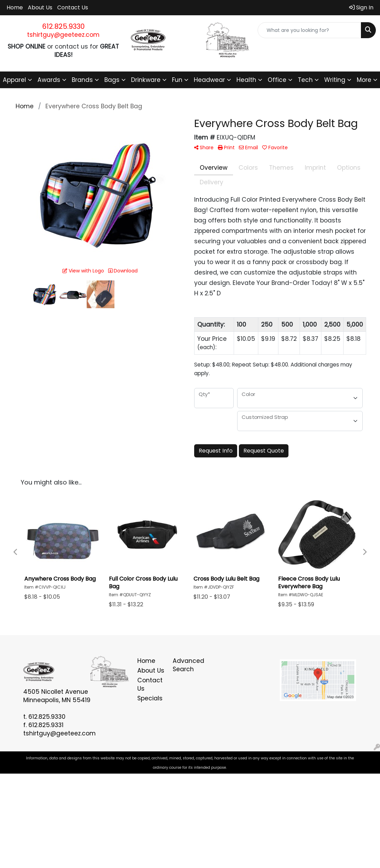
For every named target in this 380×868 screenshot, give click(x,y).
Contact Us (73, 7)
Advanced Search (186, 665)
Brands (82, 80)
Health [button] (246, 80)
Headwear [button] (209, 80)
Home (15, 7)
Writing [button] (335, 80)
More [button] (364, 80)
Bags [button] (112, 80)
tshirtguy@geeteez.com (63, 35)
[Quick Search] (309, 30)
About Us (40, 7)
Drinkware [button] (146, 80)
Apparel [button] (14, 80)
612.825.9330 (63, 26)
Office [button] (277, 80)
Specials (150, 698)
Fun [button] (177, 80)
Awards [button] (49, 80)
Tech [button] (305, 80)
